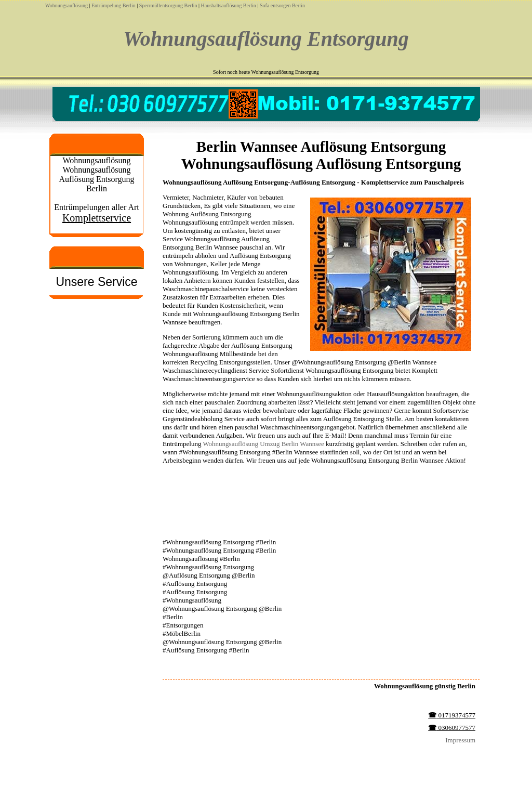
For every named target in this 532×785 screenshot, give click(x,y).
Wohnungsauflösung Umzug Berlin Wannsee (263, 444)
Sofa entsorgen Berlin (282, 5)
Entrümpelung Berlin (114, 5)
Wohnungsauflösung (66, 5)
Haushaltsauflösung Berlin (228, 5)
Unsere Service (96, 282)
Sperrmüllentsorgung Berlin (168, 5)
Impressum (460, 740)
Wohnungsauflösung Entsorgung (266, 39)
